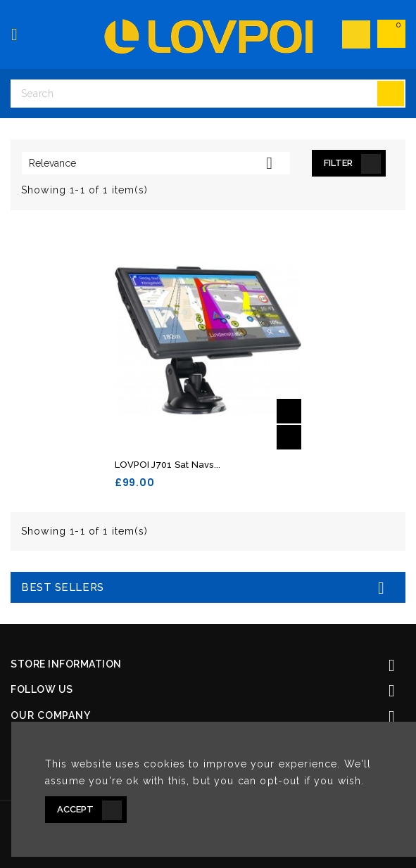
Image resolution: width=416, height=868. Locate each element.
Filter (338, 163)
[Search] (208, 94)
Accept (75, 809)
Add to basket (289, 411)
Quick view (289, 437)
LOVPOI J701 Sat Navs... (168, 465)
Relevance (156, 163)
